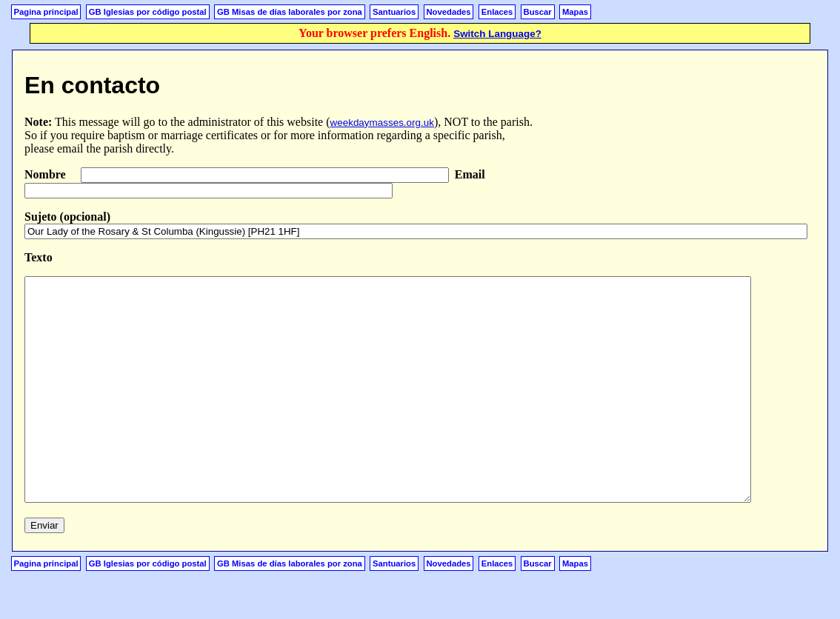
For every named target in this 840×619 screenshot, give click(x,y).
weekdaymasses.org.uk (382, 123)
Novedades (448, 12)
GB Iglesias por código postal (148, 12)
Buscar (538, 12)
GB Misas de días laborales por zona (290, 12)
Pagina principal (46, 12)
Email (470, 174)
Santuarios (394, 12)
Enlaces (497, 12)
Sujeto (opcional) (67, 217)
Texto (39, 257)
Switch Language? (497, 34)
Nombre (47, 174)
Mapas (575, 12)
